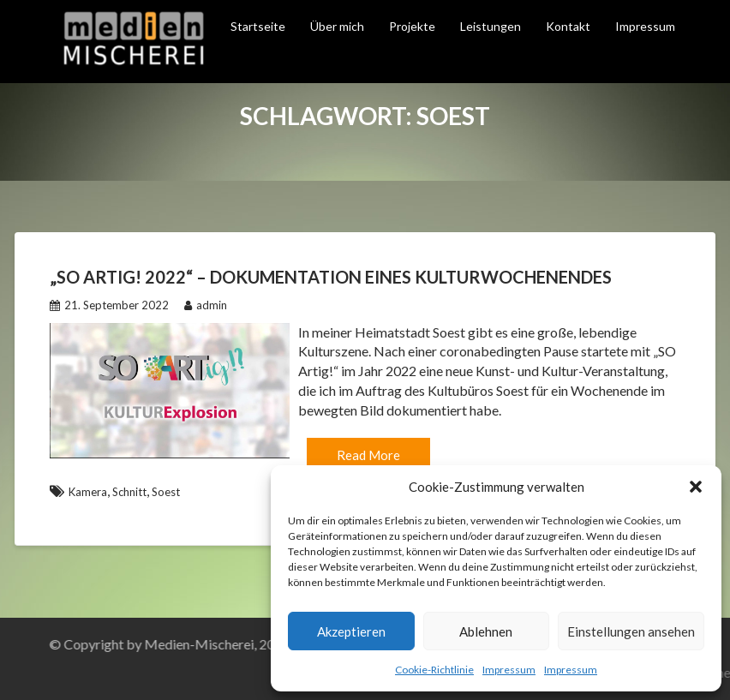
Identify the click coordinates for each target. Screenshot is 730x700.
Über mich (337, 26)
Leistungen (491, 26)
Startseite (258, 26)
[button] (696, 487)
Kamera (88, 492)
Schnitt (129, 492)
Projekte (412, 26)
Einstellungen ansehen (631, 631)
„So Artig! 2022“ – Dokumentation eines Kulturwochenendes (331, 277)
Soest (166, 492)
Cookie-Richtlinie (434, 670)
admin (206, 305)
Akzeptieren (351, 631)
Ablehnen (486, 631)
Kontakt (568, 26)
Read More (368, 455)
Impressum (509, 670)
